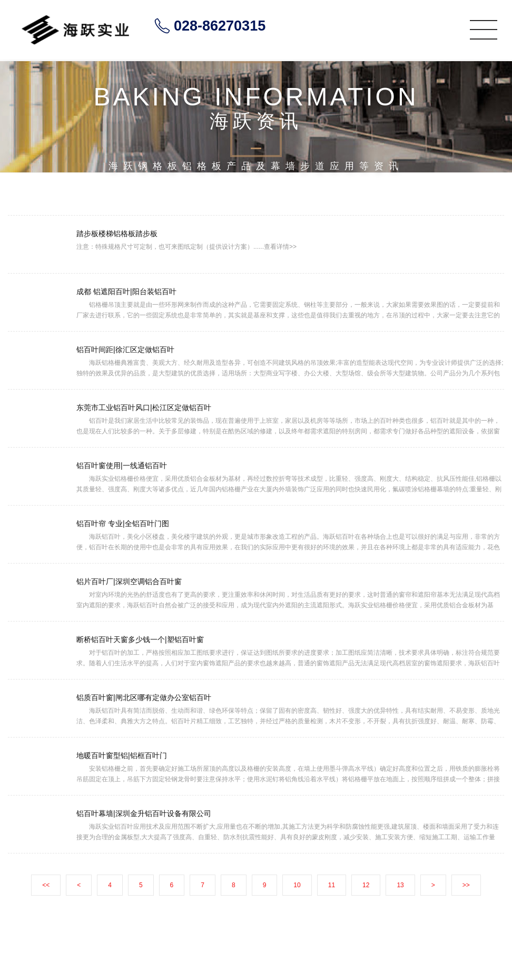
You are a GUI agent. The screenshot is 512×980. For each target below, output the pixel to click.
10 (297, 885)
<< (46, 885)
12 (366, 885)
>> (466, 885)
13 (400, 885)
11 (332, 885)
